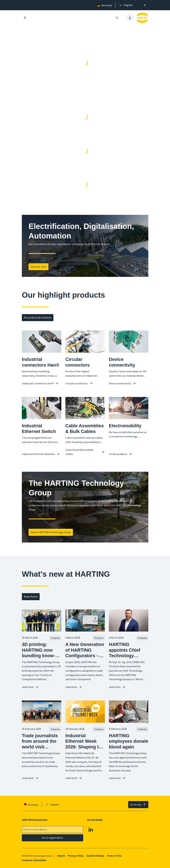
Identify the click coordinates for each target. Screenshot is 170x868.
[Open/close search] (117, 18)
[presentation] (126, 5)
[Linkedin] (91, 830)
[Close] (145, 5)
